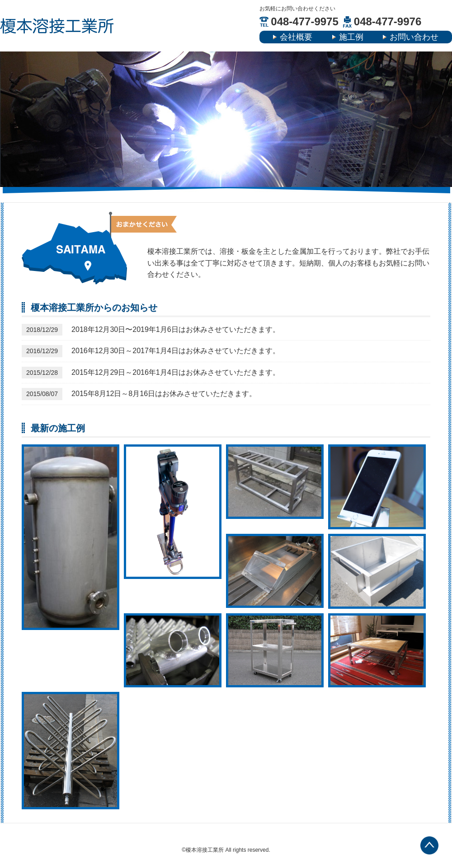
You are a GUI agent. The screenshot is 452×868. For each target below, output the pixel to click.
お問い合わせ (414, 37)
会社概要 (296, 37)
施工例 (351, 37)
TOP (429, 845)
